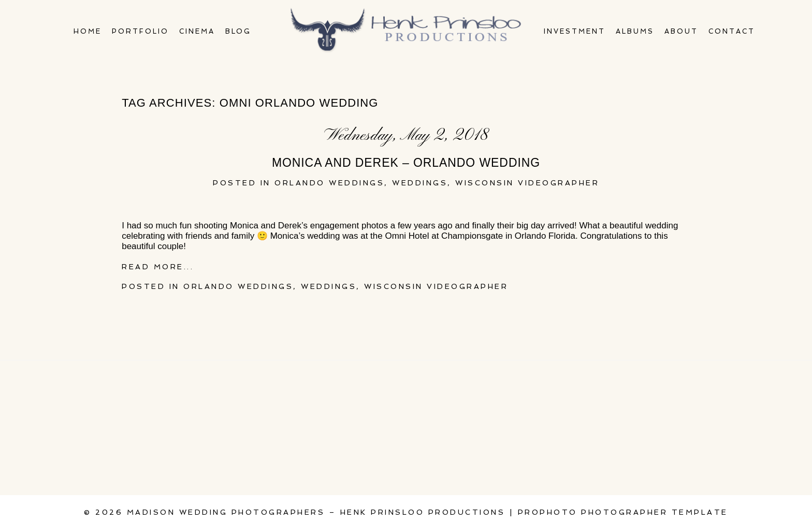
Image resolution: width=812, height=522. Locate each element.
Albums (635, 31)
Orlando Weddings (329, 183)
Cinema (197, 31)
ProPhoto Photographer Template (623, 512)
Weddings (420, 183)
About (681, 31)
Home (88, 31)
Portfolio (140, 31)
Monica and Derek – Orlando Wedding (406, 163)
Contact (732, 31)
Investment (575, 31)
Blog (238, 31)
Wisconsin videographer (527, 183)
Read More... (158, 267)
